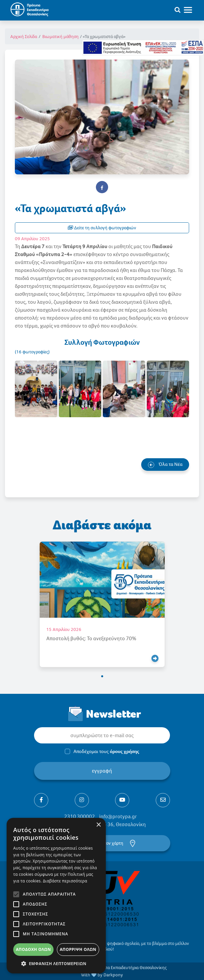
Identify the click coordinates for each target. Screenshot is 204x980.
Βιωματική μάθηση (61, 37)
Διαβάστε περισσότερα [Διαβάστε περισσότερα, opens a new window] (65, 881)
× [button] (98, 825)
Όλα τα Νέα (165, 465)
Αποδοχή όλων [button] (33, 949)
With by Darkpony (102, 975)
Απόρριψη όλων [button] (78, 949)
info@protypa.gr (118, 816)
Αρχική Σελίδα (24, 37)
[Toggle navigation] (191, 10)
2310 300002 (80, 816)
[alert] (56, 896)
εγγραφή (102, 771)
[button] (102, 676)
